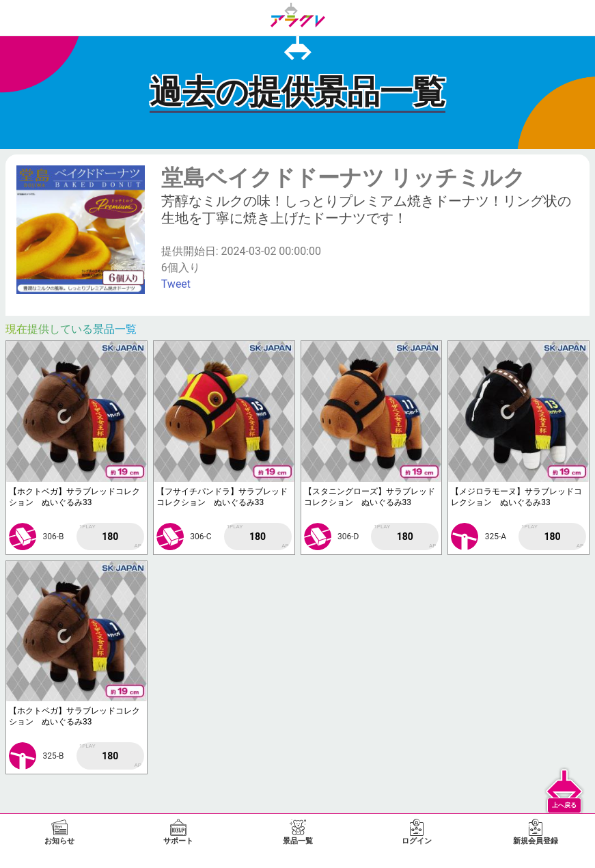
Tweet (176, 284)
